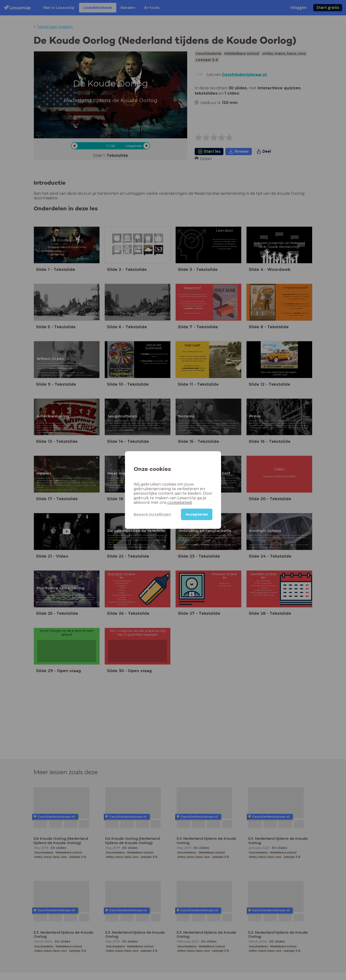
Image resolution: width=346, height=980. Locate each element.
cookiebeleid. (160, 502)
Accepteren (197, 514)
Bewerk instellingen (149, 514)
